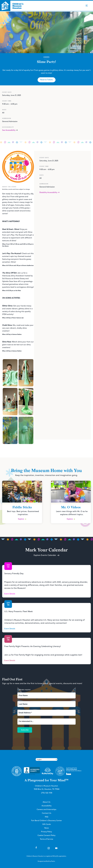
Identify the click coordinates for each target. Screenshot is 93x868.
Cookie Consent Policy (46, 835)
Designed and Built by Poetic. (46, 861)
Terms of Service (47, 839)
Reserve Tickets (47, 80)
